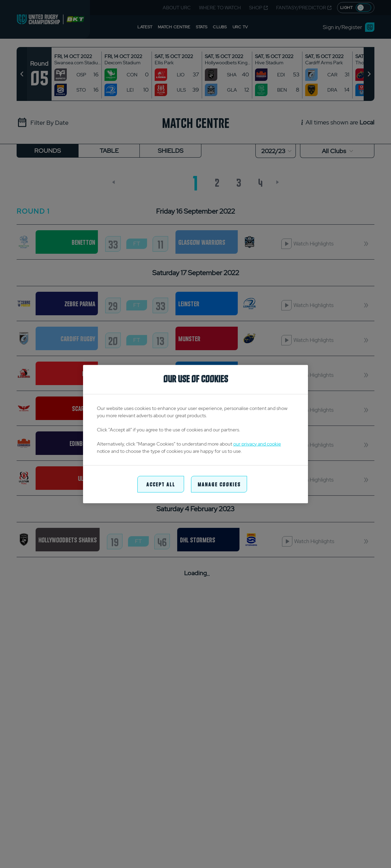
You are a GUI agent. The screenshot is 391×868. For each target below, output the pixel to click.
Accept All (161, 484)
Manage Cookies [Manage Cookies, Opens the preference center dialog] (219, 484)
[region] (195, 434)
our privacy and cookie (257, 444)
